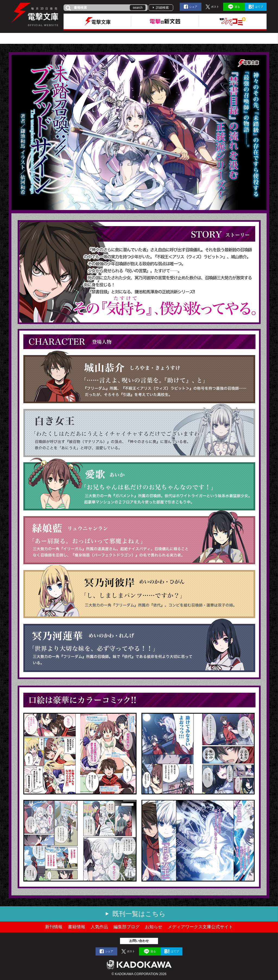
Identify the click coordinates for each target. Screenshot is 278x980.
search (138, 8)
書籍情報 (77, 927)
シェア (193, 7)
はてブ (259, 7)
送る (237, 7)
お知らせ (154, 927)
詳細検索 (162, 8)
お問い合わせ (139, 941)
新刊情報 (54, 927)
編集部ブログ (127, 927)
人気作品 (99, 927)
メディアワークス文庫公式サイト (200, 927)
